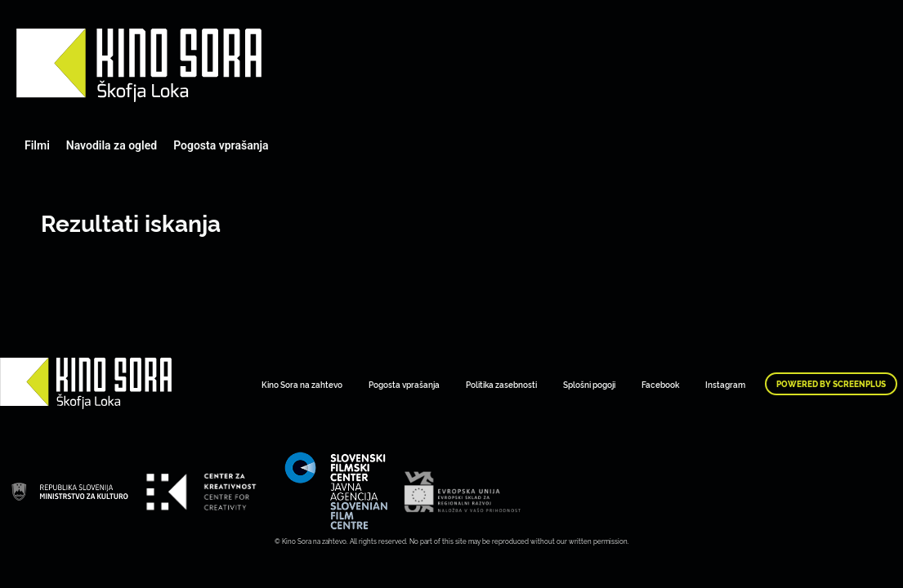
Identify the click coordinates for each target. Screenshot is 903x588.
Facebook (660, 384)
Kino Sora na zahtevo (302, 384)
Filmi (37, 145)
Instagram (725, 384)
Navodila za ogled (112, 145)
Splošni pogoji (589, 384)
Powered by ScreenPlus (831, 384)
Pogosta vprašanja (221, 145)
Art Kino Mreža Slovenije (139, 65)
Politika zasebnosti (501, 384)
